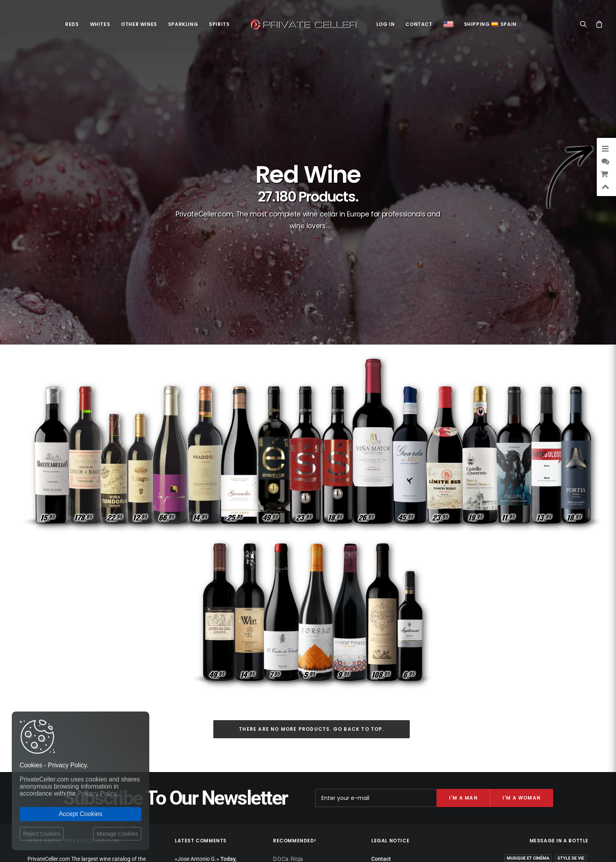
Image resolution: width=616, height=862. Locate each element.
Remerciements (536, 764)
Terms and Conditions (399, 759)
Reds (72, 24)
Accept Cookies (80, 814)
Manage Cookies (117, 834)
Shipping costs (389, 728)
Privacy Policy (388, 735)
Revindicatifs (539, 730)
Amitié (531, 753)
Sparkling (183, 24)
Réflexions (503, 753)
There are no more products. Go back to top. (312, 589)
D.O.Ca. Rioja (288, 719)
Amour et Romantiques (523, 741)
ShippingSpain (490, 24)
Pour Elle (573, 730)
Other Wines (139, 24)
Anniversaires (537, 775)
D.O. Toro (283, 767)
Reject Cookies (42, 834)
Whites (100, 24)
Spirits (219, 24)
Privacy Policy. (98, 793)
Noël (552, 753)
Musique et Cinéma (528, 718)
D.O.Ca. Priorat (290, 739)
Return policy (387, 743)
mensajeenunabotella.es (559, 794)
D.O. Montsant (290, 748)
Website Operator (392, 750)
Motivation (571, 741)
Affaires (575, 753)
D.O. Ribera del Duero (298, 729)
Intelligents (496, 764)
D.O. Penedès (288, 758)
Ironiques (573, 775)
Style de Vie (571, 718)
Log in (386, 24)
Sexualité (573, 764)
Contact (419, 24)
